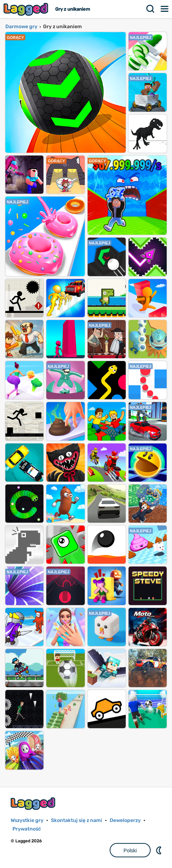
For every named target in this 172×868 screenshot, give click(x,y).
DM (160, 850)
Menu (165, 9)
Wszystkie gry (27, 820)
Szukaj (151, 9)
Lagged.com (34, 804)
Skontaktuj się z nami (77, 820)
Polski (130, 851)
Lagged (27, 9)
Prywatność (27, 829)
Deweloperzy (125, 820)
